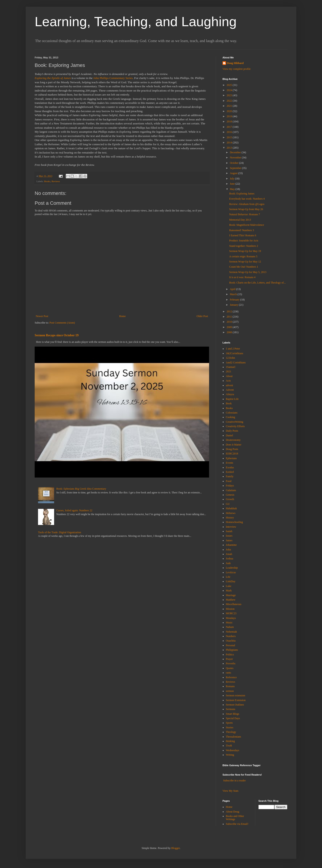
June (233, 184)
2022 (230, 101)
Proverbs (231, 663)
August (234, 173)
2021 (230, 106)
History (230, 518)
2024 (230, 90)
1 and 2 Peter (233, 349)
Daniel (229, 435)
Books (47, 181)
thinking (230, 741)
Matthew (231, 600)
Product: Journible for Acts (244, 241)
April (233, 289)
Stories (230, 727)
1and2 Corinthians (236, 363)
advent (229, 385)
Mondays (231, 618)
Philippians (232, 650)
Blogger (176, 848)
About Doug (233, 812)
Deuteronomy (233, 440)
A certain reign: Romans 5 (243, 256)
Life (228, 577)
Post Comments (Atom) (62, 323)
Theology (231, 732)
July (232, 179)
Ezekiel (230, 472)
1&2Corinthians (234, 353)
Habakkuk (231, 508)
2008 (230, 332)
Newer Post (42, 316)
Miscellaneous (234, 604)
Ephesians (231, 458)
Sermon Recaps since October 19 (57, 335)
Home (122, 316)
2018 (230, 122)
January (234, 305)
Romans (230, 686)
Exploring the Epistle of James (53, 78)
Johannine (231, 545)
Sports (229, 723)
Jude (228, 563)
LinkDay (231, 581)
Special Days (233, 718)
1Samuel (231, 367)
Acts (228, 381)
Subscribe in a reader (234, 781)
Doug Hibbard (235, 63)
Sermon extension (235, 695)
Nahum (230, 627)
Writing (230, 755)
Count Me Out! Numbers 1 (244, 267)
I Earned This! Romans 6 (243, 235)
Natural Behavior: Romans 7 (245, 214)
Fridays (230, 486)
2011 (230, 317)
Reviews (56, 181)
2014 (230, 143)
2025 (230, 85)
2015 (230, 137)
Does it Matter (234, 445)
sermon (230, 691)
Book (229, 403)
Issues (229, 536)
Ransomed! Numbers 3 (242, 230)
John (228, 550)
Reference (231, 677)
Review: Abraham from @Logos (247, 204)
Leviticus (231, 572)
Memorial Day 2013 (240, 220)
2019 (230, 116)
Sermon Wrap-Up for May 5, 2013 (248, 272)
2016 (230, 132)
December (236, 152)
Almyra (230, 394)
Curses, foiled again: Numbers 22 (74, 510)
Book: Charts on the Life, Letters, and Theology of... (257, 283)
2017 (230, 127)
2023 (230, 95)
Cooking (230, 417)
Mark (229, 591)
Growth (230, 499)
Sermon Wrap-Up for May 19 (245, 251)
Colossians (232, 413)
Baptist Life (232, 399)
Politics (230, 655)
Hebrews (231, 513)
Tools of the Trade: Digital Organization (60, 532)
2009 (230, 327)
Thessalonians (233, 737)
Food (229, 481)
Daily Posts (232, 431)
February (235, 300)
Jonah (229, 554)
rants (228, 673)
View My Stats (230, 791)
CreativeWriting (235, 422)
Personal (230, 645)
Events (230, 463)
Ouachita (231, 641)
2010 (230, 322)
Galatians (231, 490)
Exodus (230, 467)
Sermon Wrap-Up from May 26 (246, 209)
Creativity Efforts (235, 426)
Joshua (230, 559)
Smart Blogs (233, 714)
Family (230, 476)
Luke (229, 586)
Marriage (231, 595)
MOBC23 (231, 613)
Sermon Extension (236, 700)
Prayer (229, 659)
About (229, 376)
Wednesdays (233, 750)
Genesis (230, 495)
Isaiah (229, 531)
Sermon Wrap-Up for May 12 (245, 262)
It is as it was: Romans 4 (242, 277)
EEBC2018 (232, 454)
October (235, 163)
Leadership (232, 568)
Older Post (202, 316)
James (229, 540)
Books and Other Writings (235, 818)
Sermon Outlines (235, 705)
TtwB (229, 746)
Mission (230, 609)
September (236, 168)
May (233, 189)
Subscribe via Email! (237, 824)
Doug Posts (232, 449)
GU (228, 504)
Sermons (231, 709)
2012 (230, 311)
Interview (231, 527)
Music (229, 623)
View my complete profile (237, 69)
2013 (230, 148)
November (236, 158)
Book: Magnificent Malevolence (247, 225)
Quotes (230, 668)
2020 (230, 111)
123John (230, 358)
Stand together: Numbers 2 (244, 246)
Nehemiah (231, 632)
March (234, 294)
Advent (230, 390)
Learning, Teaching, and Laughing (136, 22)
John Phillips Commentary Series (113, 78)
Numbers (231, 636)
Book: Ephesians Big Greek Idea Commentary (81, 489)
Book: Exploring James (242, 194)
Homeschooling (234, 522)
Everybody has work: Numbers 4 (247, 199)
